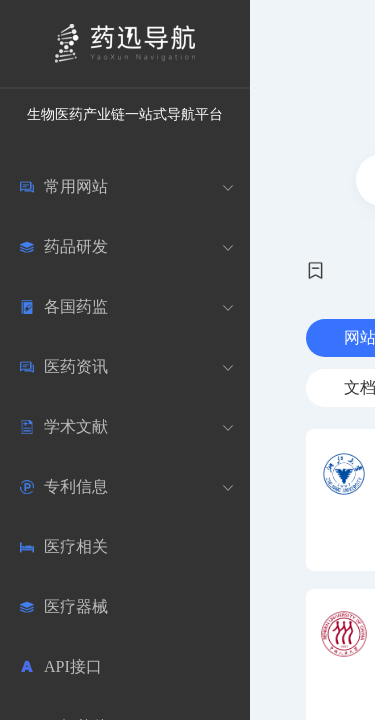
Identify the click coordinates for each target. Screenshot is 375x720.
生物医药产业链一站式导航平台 (125, 114)
